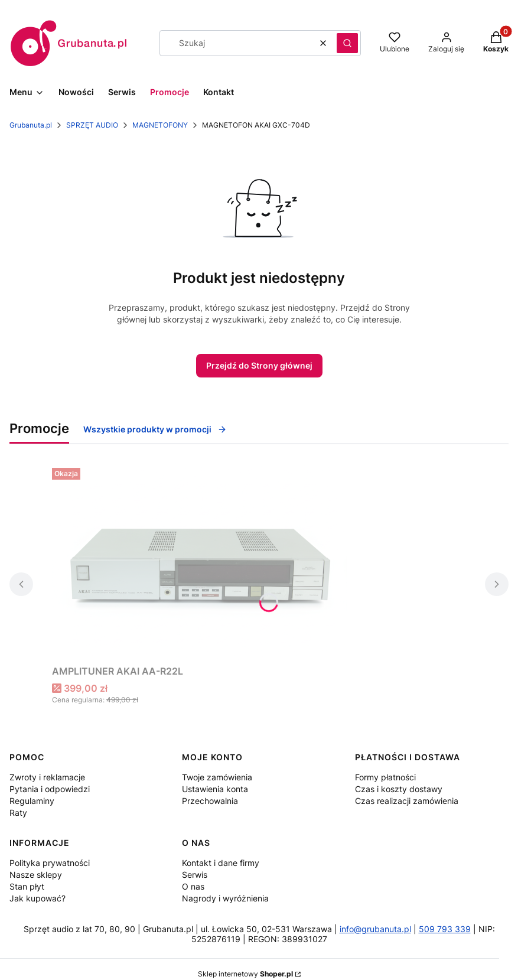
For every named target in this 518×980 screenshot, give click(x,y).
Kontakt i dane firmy (221, 863)
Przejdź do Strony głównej (259, 365)
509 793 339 (445, 929)
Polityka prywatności (50, 863)
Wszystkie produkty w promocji (155, 429)
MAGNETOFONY (160, 125)
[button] (347, 43)
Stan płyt (27, 886)
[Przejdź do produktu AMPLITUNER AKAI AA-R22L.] (200, 561)
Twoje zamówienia (217, 777)
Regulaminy (32, 801)
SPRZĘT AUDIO (92, 125)
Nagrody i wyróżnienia (225, 898)
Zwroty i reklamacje (47, 777)
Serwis (195, 875)
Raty (18, 813)
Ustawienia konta (215, 789)
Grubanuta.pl (31, 125)
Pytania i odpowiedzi (50, 789)
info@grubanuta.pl (375, 929)
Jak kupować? (38, 898)
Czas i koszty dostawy (399, 789)
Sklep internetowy (245, 974)
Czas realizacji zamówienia (407, 801)
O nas (193, 886)
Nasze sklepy (36, 875)
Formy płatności (385, 777)
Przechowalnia (210, 801)
